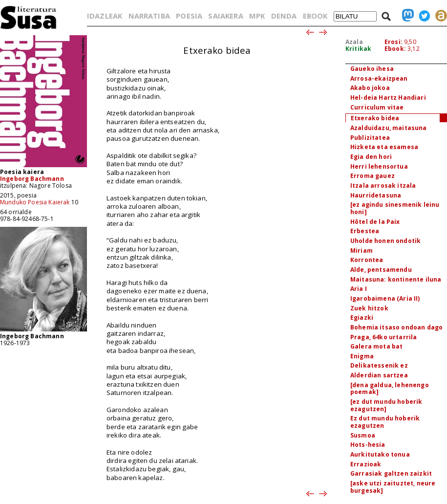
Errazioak (366, 464)
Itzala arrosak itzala (383, 186)
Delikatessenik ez (379, 365)
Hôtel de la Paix (375, 222)
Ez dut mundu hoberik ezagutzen (385, 422)
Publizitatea (370, 138)
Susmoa (363, 435)
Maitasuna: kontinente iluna (396, 279)
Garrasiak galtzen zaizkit (391, 473)
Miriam (362, 251)
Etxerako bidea (375, 118)
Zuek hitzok (369, 308)
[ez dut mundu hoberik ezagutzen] (386, 405)
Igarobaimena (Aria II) (385, 298)
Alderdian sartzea (379, 375)
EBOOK (315, 16)
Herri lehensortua (379, 166)
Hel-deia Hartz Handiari (388, 98)
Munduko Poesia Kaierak (35, 202)
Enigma (362, 356)
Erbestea (365, 231)
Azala (354, 42)
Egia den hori (371, 157)
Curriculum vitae (377, 107)
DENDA (284, 16)
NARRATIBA (149, 16)
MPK (257, 16)
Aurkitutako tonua (380, 454)
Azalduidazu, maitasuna (389, 128)
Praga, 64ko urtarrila (383, 337)
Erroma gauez (372, 176)
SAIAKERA (225, 16)
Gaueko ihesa (372, 69)
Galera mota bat (376, 346)
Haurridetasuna (376, 195)
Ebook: (395, 49)
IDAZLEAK (105, 16)
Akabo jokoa (370, 88)
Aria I (359, 289)
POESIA (189, 16)
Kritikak (358, 49)
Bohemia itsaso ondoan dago (396, 327)
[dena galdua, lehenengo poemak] (390, 389)
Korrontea (367, 260)
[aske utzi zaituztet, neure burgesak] (393, 487)
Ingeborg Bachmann (32, 179)
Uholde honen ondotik (385, 241)
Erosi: (394, 42)
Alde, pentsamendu (381, 270)
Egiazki (362, 318)
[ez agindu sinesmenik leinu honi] (395, 208)
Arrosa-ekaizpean (379, 78)
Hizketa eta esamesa (384, 147)
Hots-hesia (368, 445)
